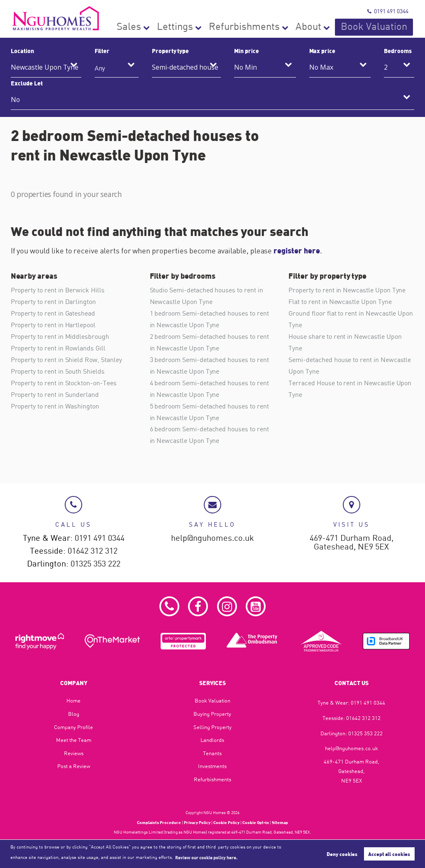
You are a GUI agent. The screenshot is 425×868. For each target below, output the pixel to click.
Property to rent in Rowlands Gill (58, 348)
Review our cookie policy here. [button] (206, 857)
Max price (322, 51)
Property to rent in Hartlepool (53, 325)
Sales (217, 27)
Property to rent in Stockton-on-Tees (64, 383)
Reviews (74, 753)
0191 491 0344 (388, 11)
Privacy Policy (197, 822)
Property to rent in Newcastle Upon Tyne (347, 290)
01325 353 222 (95, 564)
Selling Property (212, 727)
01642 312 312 (93, 551)
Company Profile (73, 727)
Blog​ (74, 714)
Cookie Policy (226, 822)
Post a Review (74, 766)
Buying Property (212, 714)
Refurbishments (298, 27)
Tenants (212, 753)
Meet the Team (74, 740)
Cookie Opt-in (256, 822)
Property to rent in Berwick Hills (58, 290)
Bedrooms (398, 51)
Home (73, 700)
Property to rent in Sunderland (55, 395)
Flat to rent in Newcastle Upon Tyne (340, 301)
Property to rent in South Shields (58, 372)
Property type (170, 51)
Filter (102, 51)
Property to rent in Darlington (53, 301)
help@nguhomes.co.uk (212, 538)
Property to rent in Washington (55, 406)
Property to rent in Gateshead (53, 313)
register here (297, 250)
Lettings (250, 27)
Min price (247, 51)
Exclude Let (27, 83)
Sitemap (280, 822)
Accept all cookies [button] (389, 854)
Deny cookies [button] (342, 854)
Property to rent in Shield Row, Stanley (66, 360)
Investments (212, 766)
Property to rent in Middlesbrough (60, 336)
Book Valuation (388, 27)
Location (22, 51)
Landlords (212, 740)
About (342, 27)
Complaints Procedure (159, 822)
